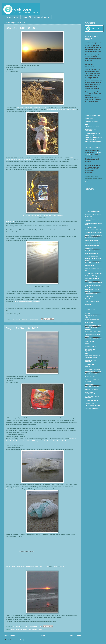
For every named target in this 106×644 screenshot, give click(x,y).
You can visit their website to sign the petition (62, 109)
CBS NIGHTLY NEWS (91, 121)
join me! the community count (36, 17)
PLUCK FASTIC (90, 376)
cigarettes (23, 629)
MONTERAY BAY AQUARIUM (90, 350)
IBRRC (87, 344)
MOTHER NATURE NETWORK (91, 130)
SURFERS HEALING (91, 389)
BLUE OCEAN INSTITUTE (93, 325)
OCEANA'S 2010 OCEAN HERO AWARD (93, 134)
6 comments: (33, 626)
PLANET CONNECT (91, 374)
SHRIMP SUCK (90, 384)
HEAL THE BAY (90, 341)
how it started (12, 17)
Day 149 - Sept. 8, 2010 (22, 328)
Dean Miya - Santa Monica (93, 243)
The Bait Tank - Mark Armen (94, 273)
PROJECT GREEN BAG (92, 379)
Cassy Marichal (90, 251)
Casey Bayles (89, 248)
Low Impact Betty (90, 227)
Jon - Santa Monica (91, 238)
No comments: (34, 319)
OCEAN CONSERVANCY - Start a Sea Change (93, 357)
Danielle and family (91, 276)
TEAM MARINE (90, 403)
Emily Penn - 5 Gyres (91, 253)
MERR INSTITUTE (90, 347)
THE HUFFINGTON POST (93, 142)
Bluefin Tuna (15, 629)
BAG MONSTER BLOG (92, 320)
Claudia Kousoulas (91, 294)
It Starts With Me (32, 629)
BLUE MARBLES (90, 323)
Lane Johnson (89, 296)
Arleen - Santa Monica (92, 246)
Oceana (40, 629)
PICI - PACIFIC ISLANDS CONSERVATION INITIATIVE (94, 370)
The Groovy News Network (93, 283)
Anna (87, 271)
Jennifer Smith (89, 265)
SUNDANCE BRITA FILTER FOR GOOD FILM (93, 138)
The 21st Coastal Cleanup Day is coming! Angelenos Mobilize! (42, 215)
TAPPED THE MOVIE (91, 400)
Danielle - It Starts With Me (93, 230)
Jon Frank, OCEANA (91, 256)
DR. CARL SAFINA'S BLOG (93, 339)
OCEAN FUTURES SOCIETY (91, 361)
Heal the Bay (10, 222)
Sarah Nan (88, 304)
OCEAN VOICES (90, 364)
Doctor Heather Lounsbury (93, 235)
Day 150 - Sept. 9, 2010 (22, 28)
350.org (87, 313)
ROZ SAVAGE (89, 382)
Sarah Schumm (90, 299)
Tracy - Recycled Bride (92, 302)
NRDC (87, 353)
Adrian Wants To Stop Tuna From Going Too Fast (27, 566)
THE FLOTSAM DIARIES (92, 406)
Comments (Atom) (18, 640)
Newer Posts (9, 636)
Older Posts (76, 636)
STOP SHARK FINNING (92, 387)
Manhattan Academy (91, 240)
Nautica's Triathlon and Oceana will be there (31, 107)
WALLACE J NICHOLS (92, 408)
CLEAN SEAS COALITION (93, 332)
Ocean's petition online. (14, 489)
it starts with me (90, 182)
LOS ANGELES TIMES (92, 127)
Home (43, 636)
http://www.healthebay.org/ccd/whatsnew (27, 301)
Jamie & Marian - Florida (93, 263)
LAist (87, 124)
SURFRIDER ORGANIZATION (90, 393)
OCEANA (88, 367)
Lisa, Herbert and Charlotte (93, 233)
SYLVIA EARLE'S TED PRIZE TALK (92, 397)
